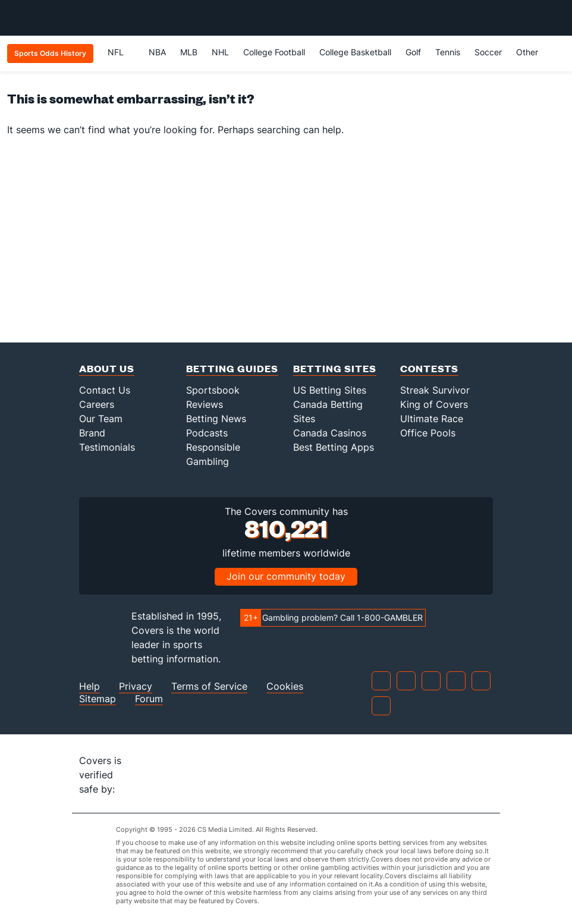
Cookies (285, 686)
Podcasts (207, 433)
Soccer (488, 52)
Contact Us (105, 390)
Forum (149, 699)
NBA (157, 52)
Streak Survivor (435, 390)
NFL (121, 52)
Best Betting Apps (334, 447)
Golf (413, 52)
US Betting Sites (330, 390)
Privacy (136, 686)
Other (532, 52)
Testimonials (107, 447)
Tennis (448, 52)
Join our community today (286, 576)
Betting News (216, 419)
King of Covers (434, 404)
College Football (274, 52)
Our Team (101, 419)
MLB (189, 52)
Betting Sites (335, 368)
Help (89, 686)
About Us (107, 368)
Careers (97, 404)
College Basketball (355, 52)
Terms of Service (209, 686)
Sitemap (98, 699)
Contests (429, 368)
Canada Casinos (330, 433)
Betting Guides (232, 368)
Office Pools (428, 433)
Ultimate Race (432, 419)
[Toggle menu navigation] (557, 18)
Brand (92, 433)
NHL (220, 52)
